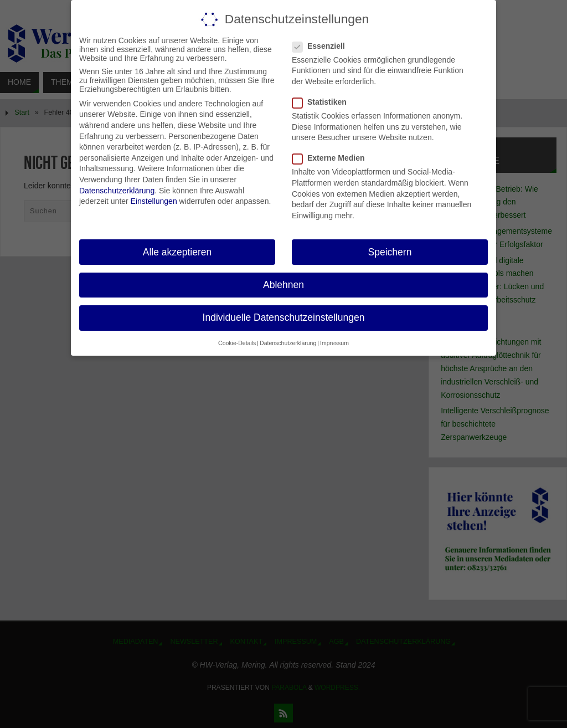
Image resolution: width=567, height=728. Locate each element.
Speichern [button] (390, 252)
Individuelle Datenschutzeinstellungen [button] (284, 317)
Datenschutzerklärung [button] (288, 343)
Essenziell (323, 46)
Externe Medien (333, 158)
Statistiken (324, 102)
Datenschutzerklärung (117, 191)
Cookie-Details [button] (237, 343)
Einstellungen (154, 201)
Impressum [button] (334, 343)
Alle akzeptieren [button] (177, 252)
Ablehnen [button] (283, 285)
